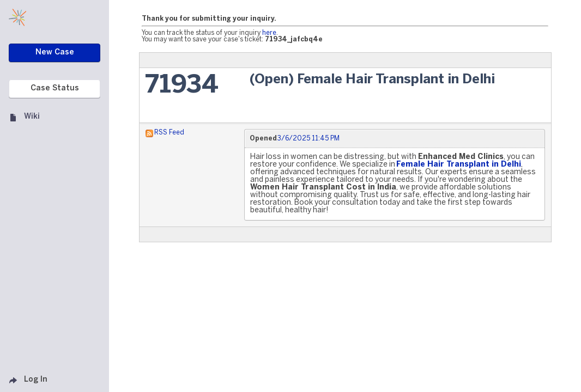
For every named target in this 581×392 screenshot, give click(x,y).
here (269, 33)
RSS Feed (169, 133)
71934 (182, 86)
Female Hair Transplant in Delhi (459, 165)
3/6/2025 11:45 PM (308, 139)
